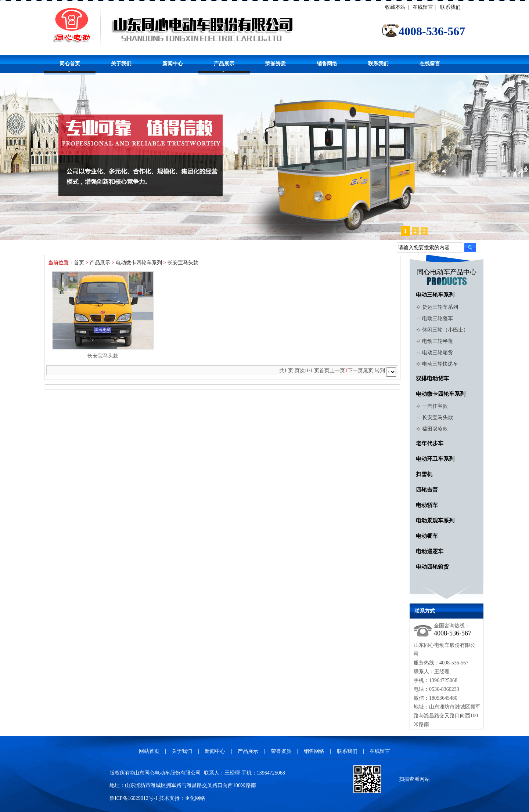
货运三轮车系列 (440, 307)
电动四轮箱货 (432, 567)
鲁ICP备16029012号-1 (134, 798)
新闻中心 (173, 64)
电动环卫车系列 (435, 459)
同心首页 (70, 64)
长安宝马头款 (183, 263)
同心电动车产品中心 (447, 272)
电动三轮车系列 (435, 295)
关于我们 (121, 64)
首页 (79, 263)
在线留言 (423, 7)
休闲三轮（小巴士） (445, 330)
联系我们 (450, 7)
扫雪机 (424, 474)
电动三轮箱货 (438, 353)
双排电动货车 (432, 378)
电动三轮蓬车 (438, 318)
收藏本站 (395, 7)
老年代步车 (430, 443)
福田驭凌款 (435, 429)
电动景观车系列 (435, 521)
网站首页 (149, 751)
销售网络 (327, 64)
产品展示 (224, 64)
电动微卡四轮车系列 (139, 263)
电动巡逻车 (430, 551)
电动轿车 (427, 505)
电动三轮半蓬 (438, 341)
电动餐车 (427, 536)
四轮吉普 (427, 490)
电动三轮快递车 (440, 364)
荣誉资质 (276, 64)
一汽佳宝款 (435, 406)
